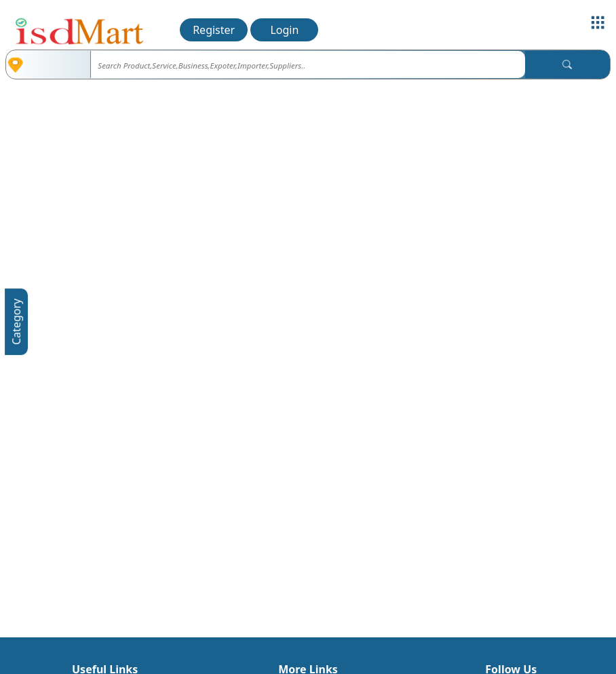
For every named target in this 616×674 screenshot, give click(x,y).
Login (284, 30)
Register (214, 30)
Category (16, 322)
